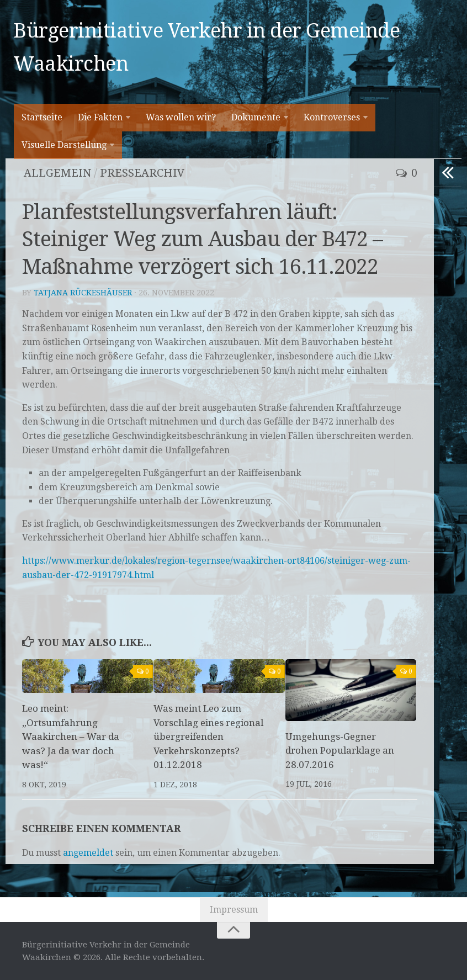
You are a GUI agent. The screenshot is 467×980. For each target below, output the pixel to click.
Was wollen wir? (181, 117)
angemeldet (88, 853)
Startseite (42, 117)
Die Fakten (100, 117)
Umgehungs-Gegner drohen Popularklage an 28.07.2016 (340, 751)
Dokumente (256, 117)
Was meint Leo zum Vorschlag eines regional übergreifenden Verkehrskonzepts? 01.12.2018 (208, 737)
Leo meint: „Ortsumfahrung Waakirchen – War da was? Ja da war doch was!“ (71, 737)
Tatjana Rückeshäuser (83, 293)
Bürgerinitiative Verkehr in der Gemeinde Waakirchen (206, 47)
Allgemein (57, 173)
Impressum (234, 910)
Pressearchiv (142, 173)
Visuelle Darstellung (64, 145)
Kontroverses (332, 117)
